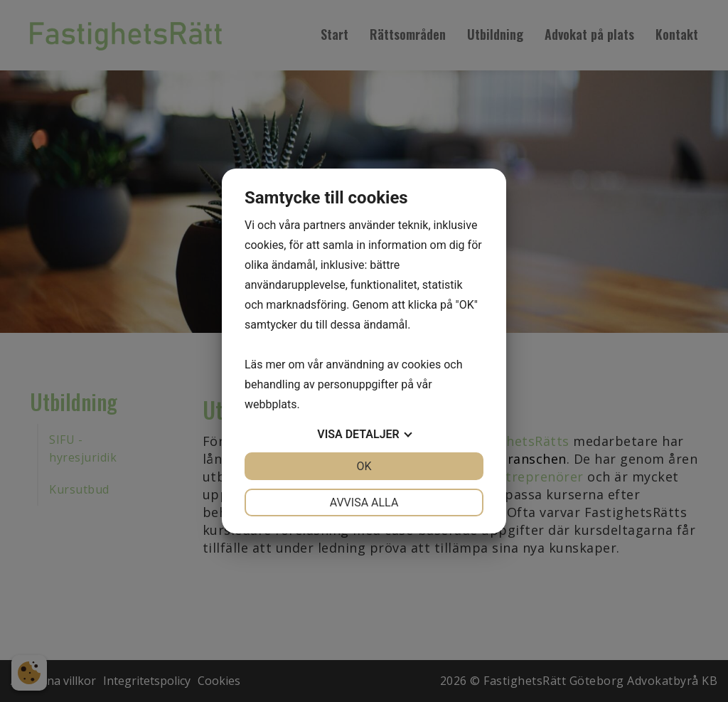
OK (364, 466)
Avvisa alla (364, 502)
